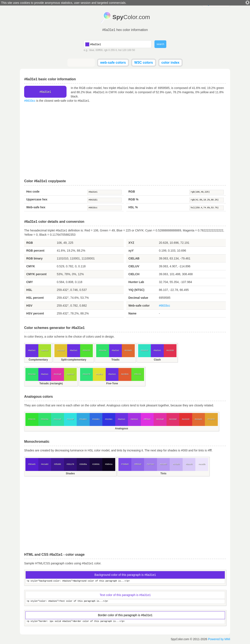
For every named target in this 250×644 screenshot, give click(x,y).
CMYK (31, 266)
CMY (30, 282)
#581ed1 (32, 464)
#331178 (70, 464)
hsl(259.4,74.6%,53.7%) (207, 208)
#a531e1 (134, 419)
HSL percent (35, 298)
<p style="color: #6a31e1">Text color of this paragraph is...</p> (125, 601)
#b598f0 (163, 464)
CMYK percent (36, 274)
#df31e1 (147, 419)
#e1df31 (99, 374)
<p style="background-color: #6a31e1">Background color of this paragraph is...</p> (125, 581)
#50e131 (87, 350)
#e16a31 (128, 350)
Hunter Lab (136, 282)
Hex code (33, 192)
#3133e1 (109, 419)
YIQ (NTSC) (136, 290)
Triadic (116, 360)
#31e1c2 (145, 350)
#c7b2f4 (176, 464)
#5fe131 (138, 374)
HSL (29, 290)
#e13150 (170, 350)
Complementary (38, 360)
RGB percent (35, 251)
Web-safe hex (36, 207)
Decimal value (138, 298)
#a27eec (151, 464)
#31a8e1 (83, 419)
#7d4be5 (125, 464)
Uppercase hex (37, 199)
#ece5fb (202, 464)
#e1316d (173, 419)
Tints (163, 473)
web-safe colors (113, 63)
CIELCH (134, 274)
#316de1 (96, 419)
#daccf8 (189, 464)
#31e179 (87, 374)
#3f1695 (58, 464)
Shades (70, 473)
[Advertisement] (125, 141)
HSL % (133, 207)
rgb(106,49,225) (207, 192)
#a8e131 (45, 350)
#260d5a (83, 464)
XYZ (131, 243)
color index (170, 63)
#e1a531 (211, 419)
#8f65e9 (138, 464)
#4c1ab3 (45, 464)
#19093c (96, 464)
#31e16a (103, 350)
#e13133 (186, 419)
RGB (132, 192)
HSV (29, 306)
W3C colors (144, 63)
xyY (131, 251)
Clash (157, 360)
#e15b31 (125, 374)
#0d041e (109, 464)
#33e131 (32, 419)
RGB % (133, 199)
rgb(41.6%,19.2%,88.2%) (207, 200)
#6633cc (30, 101)
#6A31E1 (104, 200)
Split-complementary (74, 360)
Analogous (122, 428)
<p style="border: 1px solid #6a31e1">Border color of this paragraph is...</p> (125, 622)
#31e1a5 (58, 419)
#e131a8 (58, 374)
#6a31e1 (104, 192)
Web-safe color (139, 306)
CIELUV (134, 266)
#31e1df (70, 419)
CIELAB (134, 258)
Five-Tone (112, 383)
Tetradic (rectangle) (51, 383)
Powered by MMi (219, 639)
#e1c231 (61, 350)
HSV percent (35, 313)
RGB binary (34, 258)
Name (132, 313)
